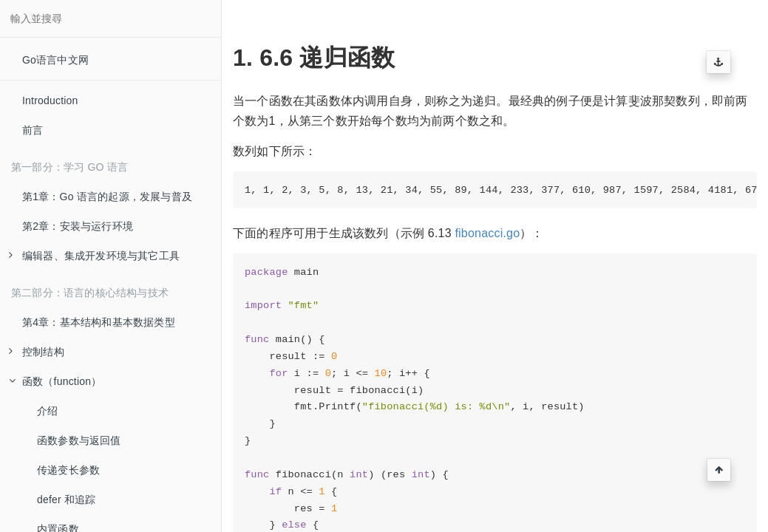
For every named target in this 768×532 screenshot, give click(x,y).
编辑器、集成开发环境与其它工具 (94, 256)
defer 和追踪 (67, 499)
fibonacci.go (487, 233)
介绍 (47, 411)
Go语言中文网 (55, 60)
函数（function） (55, 381)
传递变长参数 (68, 470)
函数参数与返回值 (79, 440)
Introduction (50, 100)
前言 (33, 130)
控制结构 (37, 352)
